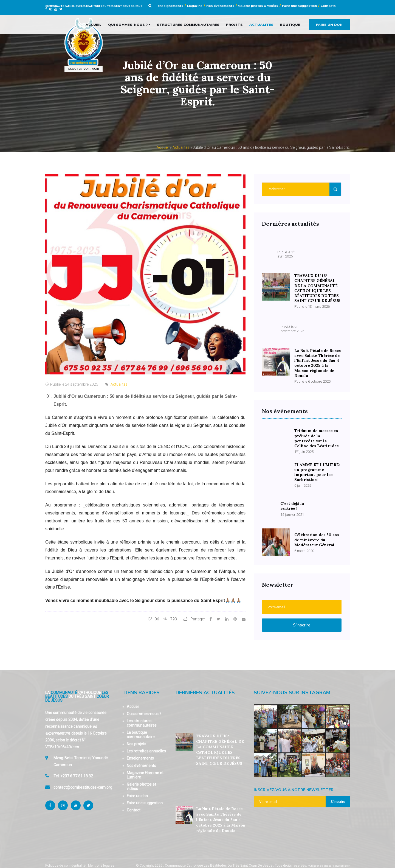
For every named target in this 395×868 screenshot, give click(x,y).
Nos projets (136, 738)
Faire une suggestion (299, 6)
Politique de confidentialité (65, 860)
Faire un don (329, 24)
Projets (234, 24)
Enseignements (170, 6)
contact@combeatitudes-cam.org (83, 783)
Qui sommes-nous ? (128, 24)
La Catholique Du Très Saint (77, 691)
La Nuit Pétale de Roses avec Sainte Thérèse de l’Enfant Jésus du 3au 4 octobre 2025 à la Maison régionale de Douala (221, 814)
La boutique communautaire (141, 729)
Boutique (290, 24)
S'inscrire (302, 619)
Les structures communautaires (142, 717)
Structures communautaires (188, 24)
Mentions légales (101, 860)
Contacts (328, 6)
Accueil (94, 24)
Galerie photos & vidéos (258, 6)
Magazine (195, 6)
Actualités (261, 24)
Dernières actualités (205, 687)
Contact (134, 805)
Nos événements (220, 6)
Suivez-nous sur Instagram (292, 687)
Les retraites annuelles (146, 746)
